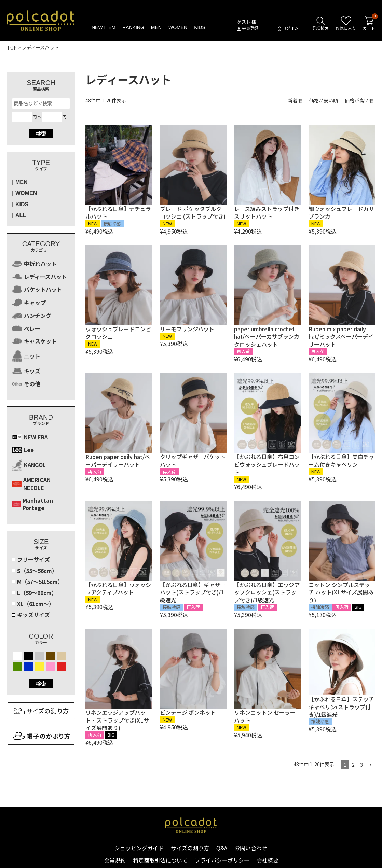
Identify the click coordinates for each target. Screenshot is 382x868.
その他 (26, 384)
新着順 (295, 100)
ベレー (26, 328)
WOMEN (178, 27)
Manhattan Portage (32, 504)
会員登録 (248, 28)
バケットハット (37, 289)
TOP (12, 47)
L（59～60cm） (37, 593)
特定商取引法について (160, 860)
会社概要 (268, 860)
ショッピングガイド (139, 848)
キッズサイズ (33, 615)
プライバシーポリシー (222, 860)
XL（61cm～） (36, 604)
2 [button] (353, 765)
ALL (21, 215)
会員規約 (115, 860)
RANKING (133, 27)
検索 (41, 134)
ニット (26, 356)
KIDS (200, 27)
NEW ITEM (104, 27)
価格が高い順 (359, 100)
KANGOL (29, 465)
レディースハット (39, 277)
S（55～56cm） (37, 571)
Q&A (222, 848)
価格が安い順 (324, 100)
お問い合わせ (251, 848)
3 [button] (361, 765)
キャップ (29, 303)
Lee (23, 450)
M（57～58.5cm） (40, 582)
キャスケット (34, 341)
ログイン (288, 28)
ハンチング (32, 316)
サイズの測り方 (190, 848)
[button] (370, 765)
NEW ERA (30, 437)
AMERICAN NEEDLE (31, 484)
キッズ (26, 371)
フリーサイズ (33, 559)
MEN (156, 27)
